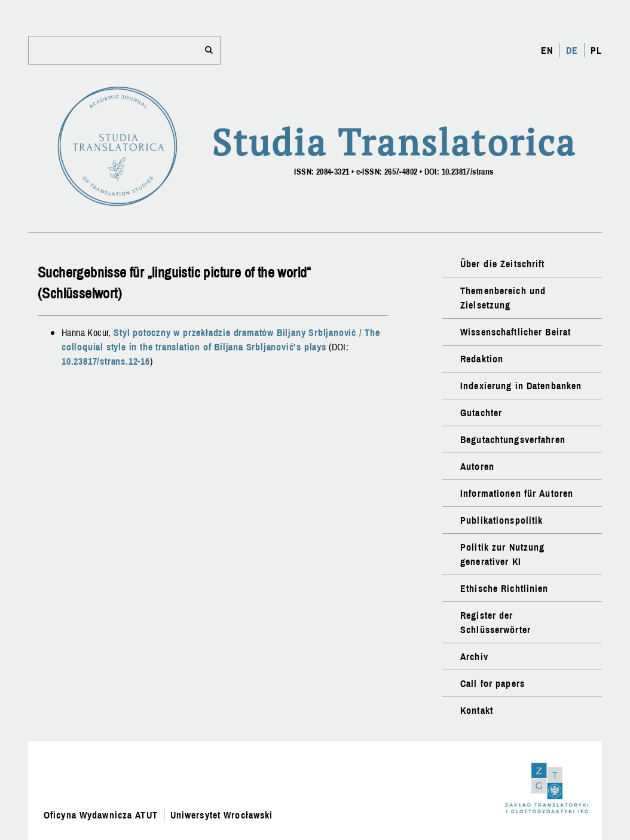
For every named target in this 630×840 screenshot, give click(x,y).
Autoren (477, 466)
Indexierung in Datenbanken (521, 386)
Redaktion (482, 359)
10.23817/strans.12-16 (106, 361)
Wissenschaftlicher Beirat (516, 332)
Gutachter (481, 413)
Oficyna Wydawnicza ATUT (101, 815)
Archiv (474, 656)
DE (572, 50)
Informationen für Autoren (517, 493)
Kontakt (477, 710)
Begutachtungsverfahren (513, 439)
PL (596, 50)
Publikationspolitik (501, 520)
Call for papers (493, 683)
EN (547, 50)
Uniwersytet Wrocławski (222, 815)
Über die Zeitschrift (502, 264)
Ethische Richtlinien (504, 588)
